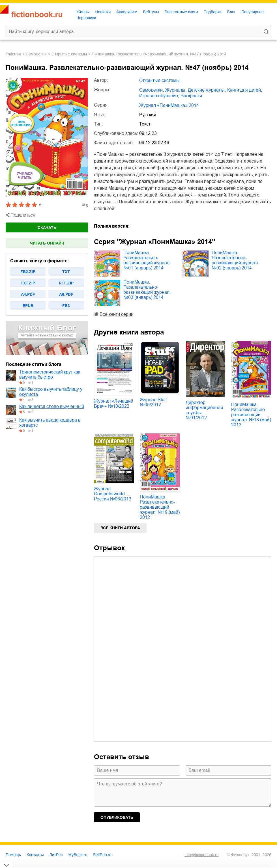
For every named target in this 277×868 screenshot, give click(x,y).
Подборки (212, 12)
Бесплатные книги (181, 12)
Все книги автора (120, 528)
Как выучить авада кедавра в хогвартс (50, 423)
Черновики (86, 18)
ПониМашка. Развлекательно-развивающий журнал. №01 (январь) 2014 (147, 260)
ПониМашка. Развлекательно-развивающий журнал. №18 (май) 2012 (251, 415)
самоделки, (152, 90)
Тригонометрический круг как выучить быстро (50, 374)
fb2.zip (28, 272)
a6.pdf (66, 294)
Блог (231, 12)
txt (66, 272)
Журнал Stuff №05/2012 (153, 402)
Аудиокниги (127, 12)
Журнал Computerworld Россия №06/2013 (113, 494)
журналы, (176, 90)
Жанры (83, 12)
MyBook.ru (78, 855)
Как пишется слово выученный (52, 406)
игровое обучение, (159, 96)
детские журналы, (207, 90)
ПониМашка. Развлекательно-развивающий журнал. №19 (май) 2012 (160, 507)
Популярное (253, 12)
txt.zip (28, 283)
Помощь (13, 855)
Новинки (103, 12)
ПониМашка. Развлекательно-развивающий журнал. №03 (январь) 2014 (147, 290)
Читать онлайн (47, 243)
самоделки (36, 54)
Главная (13, 54)
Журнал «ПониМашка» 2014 (169, 105)
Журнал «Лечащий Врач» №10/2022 (114, 404)
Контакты (35, 855)
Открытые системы (69, 54)
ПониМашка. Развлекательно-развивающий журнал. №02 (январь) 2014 (235, 260)
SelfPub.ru (102, 855)
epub (28, 306)
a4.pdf (28, 294)
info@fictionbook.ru (201, 855)
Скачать (47, 228)
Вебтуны (151, 12)
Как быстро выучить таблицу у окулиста (51, 392)
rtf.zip (66, 283)
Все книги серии (117, 314)
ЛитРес (56, 855)
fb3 (66, 306)
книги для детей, (245, 90)
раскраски (191, 96)
